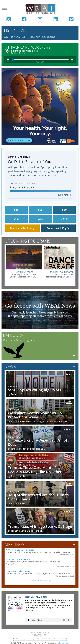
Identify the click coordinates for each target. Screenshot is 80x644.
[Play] (8, 60)
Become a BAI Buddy (22, 228)
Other (64, 219)
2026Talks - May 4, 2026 (36, 597)
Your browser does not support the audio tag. (49, 620)
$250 (40, 219)
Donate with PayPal (58, 228)
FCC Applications (40, 636)
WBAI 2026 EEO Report (40, 634)
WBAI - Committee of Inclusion (20, 550)
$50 (64, 210)
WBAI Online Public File (40, 633)
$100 (16, 219)
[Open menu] (5, 10)
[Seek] (40, 60)
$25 (40, 210)
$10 (16, 210)
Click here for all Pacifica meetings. (40, 581)
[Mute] (72, 60)
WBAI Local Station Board (18, 559)
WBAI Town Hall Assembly (18, 571)
